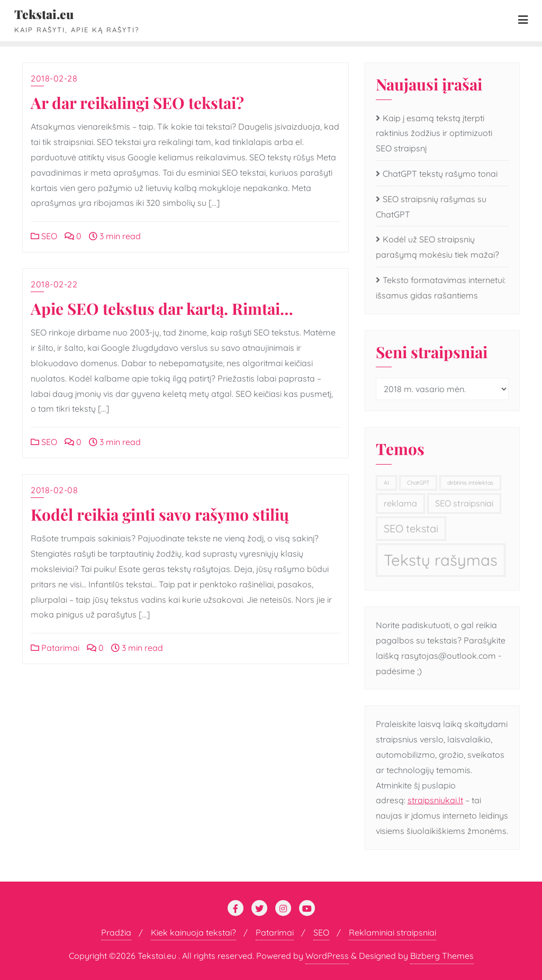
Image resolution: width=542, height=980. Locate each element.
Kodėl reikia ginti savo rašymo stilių (160, 514)
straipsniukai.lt (435, 800)
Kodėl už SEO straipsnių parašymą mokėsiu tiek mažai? (437, 247)
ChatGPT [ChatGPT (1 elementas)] (418, 483)
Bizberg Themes (442, 956)
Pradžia (116, 932)
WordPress (327, 956)
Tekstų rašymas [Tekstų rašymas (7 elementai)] (441, 560)
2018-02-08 (54, 490)
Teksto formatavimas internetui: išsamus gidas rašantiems (441, 288)
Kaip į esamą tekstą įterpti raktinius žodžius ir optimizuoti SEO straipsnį (434, 133)
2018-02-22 (54, 284)
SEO (44, 236)
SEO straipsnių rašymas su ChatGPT (431, 207)
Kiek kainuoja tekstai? (193, 932)
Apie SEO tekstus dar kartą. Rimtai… (162, 308)
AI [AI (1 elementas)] (386, 483)
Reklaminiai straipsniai (392, 932)
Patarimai (55, 648)
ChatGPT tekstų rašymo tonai (440, 174)
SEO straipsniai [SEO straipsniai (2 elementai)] (464, 503)
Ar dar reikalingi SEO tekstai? (137, 102)
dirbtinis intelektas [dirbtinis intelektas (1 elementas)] (470, 483)
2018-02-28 (54, 78)
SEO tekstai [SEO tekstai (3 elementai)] (411, 528)
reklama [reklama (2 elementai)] (400, 503)
